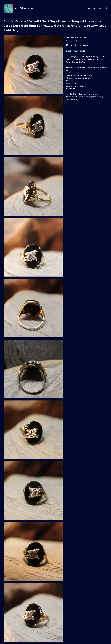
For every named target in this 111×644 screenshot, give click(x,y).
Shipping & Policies (80, 51)
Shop (89, 8)
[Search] (106, 9)
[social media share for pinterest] (76, 45)
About (95, 8)
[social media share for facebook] (67, 45)
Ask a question (84, 45)
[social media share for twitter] (72, 45)
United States (78, 38)
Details (69, 51)
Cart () (101, 8)
